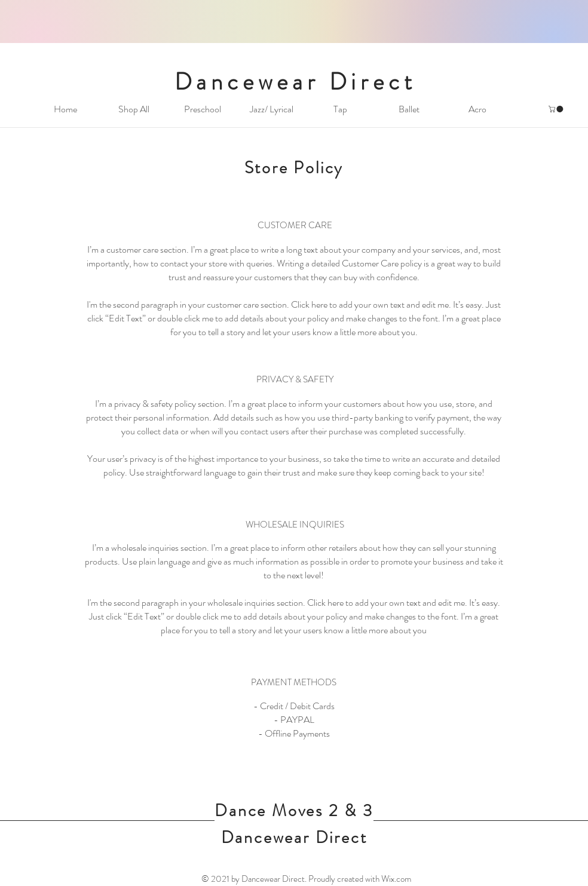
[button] (557, 109)
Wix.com (396, 879)
